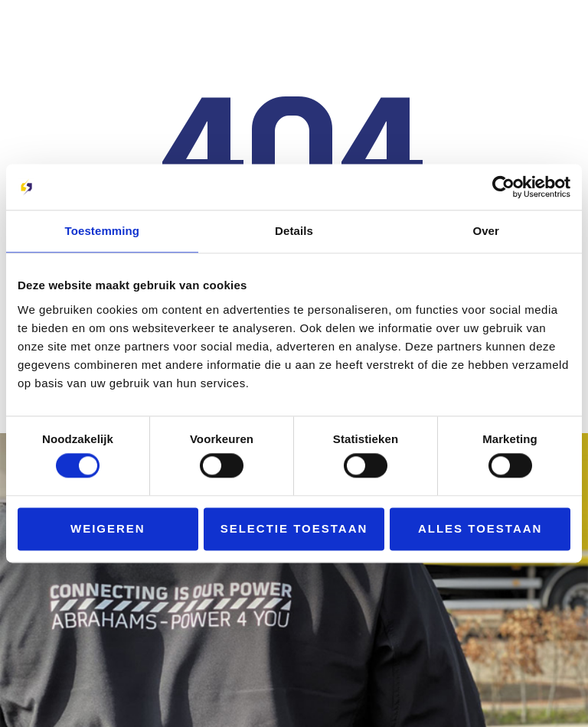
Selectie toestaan (294, 528)
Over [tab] (486, 231)
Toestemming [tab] (103, 231)
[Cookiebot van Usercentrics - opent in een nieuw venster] (503, 187)
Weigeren (108, 528)
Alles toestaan (480, 528)
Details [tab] (294, 231)
